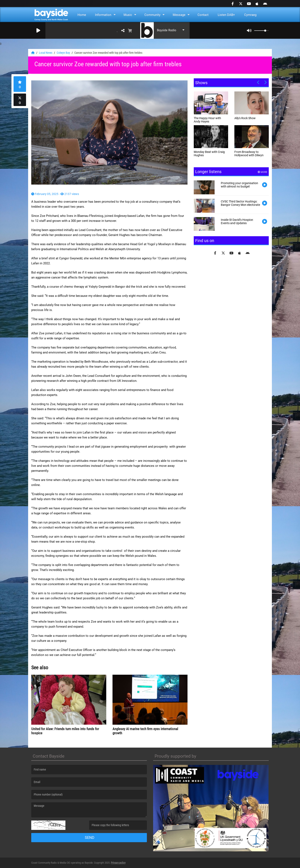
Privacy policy (118, 863)
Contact (203, 15)
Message (179, 15)
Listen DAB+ (226, 15)
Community (152, 15)
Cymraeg (250, 15)
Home (82, 15)
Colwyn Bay (64, 53)
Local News (46, 53)
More (262, 172)
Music (128, 15)
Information (103, 15)
